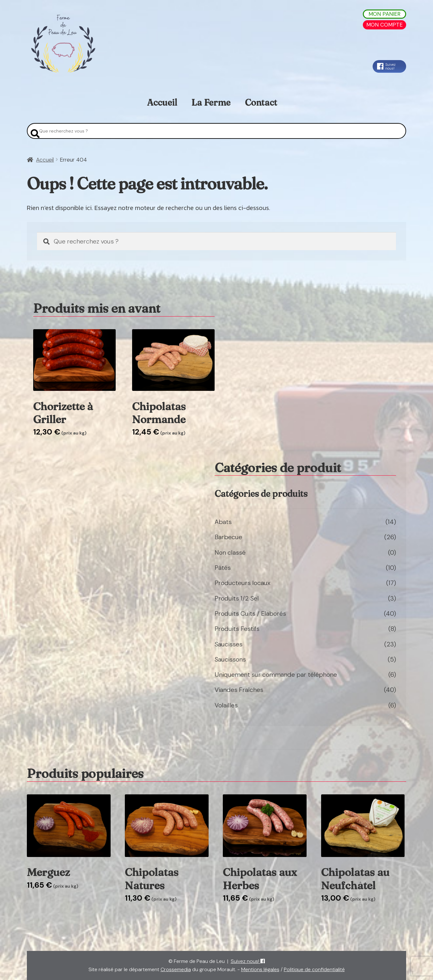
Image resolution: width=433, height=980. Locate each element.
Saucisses (229, 644)
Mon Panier (384, 14)
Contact (261, 102)
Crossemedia (176, 969)
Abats (223, 522)
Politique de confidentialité (314, 969)
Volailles (226, 705)
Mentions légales (260, 969)
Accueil (162, 102)
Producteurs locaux (243, 583)
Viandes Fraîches (239, 690)
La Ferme (211, 102)
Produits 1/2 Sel (237, 598)
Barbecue (228, 537)
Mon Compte (384, 25)
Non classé (230, 552)
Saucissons (230, 659)
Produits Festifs (237, 629)
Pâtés (223, 568)
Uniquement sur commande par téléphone (276, 675)
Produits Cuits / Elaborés (250, 613)
